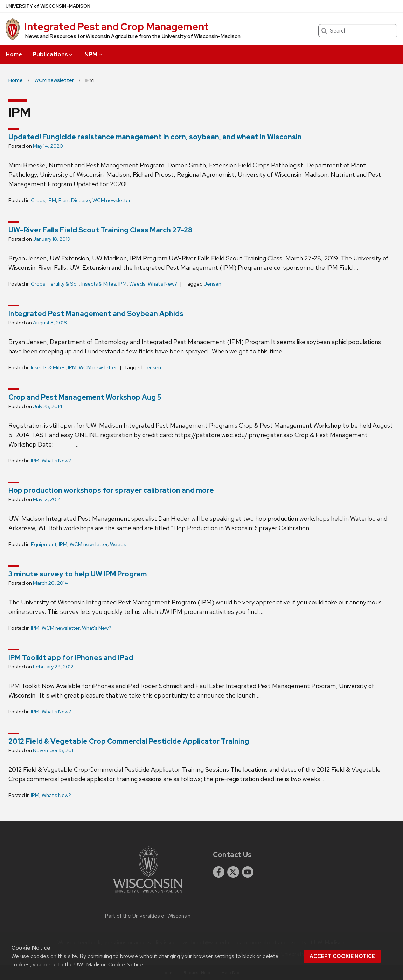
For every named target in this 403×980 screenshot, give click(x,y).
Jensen (213, 284)
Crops (38, 200)
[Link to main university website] (148, 894)
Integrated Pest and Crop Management (116, 27)
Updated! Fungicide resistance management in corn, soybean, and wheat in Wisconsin (155, 137)
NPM (94, 54)
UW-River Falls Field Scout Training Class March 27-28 (100, 230)
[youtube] (248, 872)
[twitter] (233, 872)
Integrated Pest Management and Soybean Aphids (96, 314)
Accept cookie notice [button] (342, 956)
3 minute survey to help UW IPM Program (78, 574)
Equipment (44, 544)
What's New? (162, 284)
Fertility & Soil (63, 284)
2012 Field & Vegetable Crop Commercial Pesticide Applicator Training (129, 741)
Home (14, 54)
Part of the (148, 916)
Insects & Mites (99, 284)
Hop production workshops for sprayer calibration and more (111, 490)
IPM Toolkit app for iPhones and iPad (71, 658)
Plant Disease (74, 200)
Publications (53, 54)
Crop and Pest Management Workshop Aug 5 (85, 397)
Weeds (137, 284)
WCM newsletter (112, 200)
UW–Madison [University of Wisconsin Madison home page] (48, 6)
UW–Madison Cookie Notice (109, 964)
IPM (52, 200)
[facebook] (219, 872)
